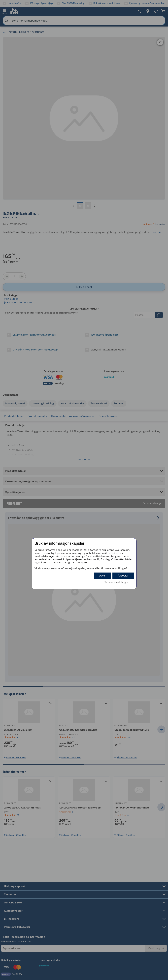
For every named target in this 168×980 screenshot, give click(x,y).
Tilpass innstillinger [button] (116, 582)
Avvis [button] (102, 576)
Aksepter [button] (123, 576)
